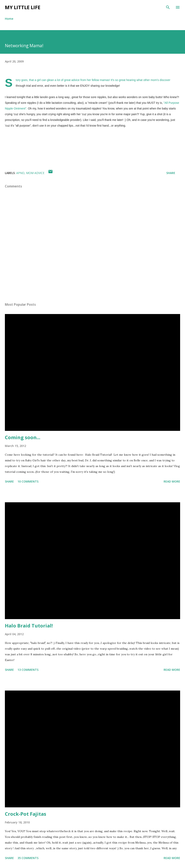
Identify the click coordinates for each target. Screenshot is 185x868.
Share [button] (171, 173)
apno (20, 173)
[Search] (168, 7)
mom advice (35, 173)
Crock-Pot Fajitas (26, 814)
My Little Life (23, 7)
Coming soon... (23, 437)
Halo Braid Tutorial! (29, 626)
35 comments (28, 858)
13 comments (28, 670)
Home (9, 19)
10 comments (28, 481)
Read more (172, 481)
